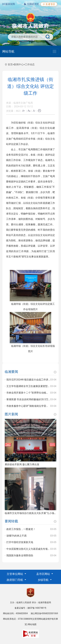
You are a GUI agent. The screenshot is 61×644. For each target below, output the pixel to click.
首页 (10, 64)
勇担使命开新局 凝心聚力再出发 (22, 464)
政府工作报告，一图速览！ (21, 529)
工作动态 (30, 64)
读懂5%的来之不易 (16, 536)
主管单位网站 (15, 574)
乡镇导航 (43, 580)
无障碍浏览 (31, 4)
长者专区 (49, 4)
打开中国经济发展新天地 (20, 542)
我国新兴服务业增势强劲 (20, 555)
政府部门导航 (15, 580)
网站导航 (8, 51)
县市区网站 (43, 574)
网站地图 (32, 624)
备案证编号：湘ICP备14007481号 (31, 608)
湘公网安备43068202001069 (44, 613)
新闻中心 (19, 64)
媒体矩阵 (9, 4)
